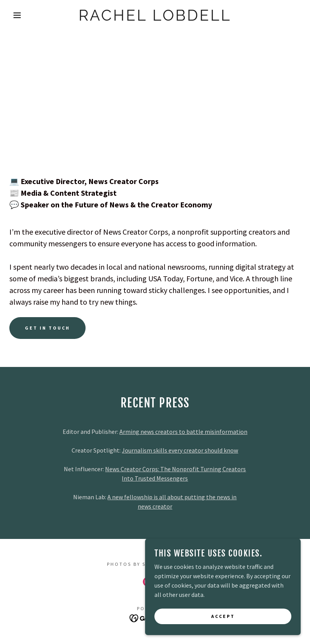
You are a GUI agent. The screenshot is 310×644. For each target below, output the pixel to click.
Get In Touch (47, 328)
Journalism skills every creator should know (180, 450)
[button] (16, 15)
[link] (155, 18)
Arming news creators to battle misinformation (183, 432)
